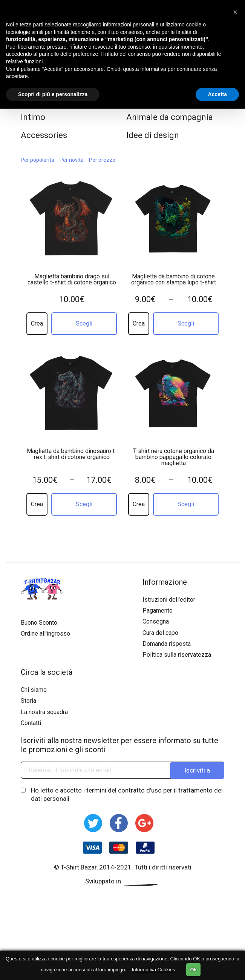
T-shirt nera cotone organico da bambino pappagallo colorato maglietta (174, 457)
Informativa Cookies (154, 970)
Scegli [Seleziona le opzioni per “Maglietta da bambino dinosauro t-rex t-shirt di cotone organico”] (84, 504)
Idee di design (153, 135)
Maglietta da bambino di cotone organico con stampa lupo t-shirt (174, 280)
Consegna (156, 621)
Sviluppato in (123, 881)
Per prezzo (102, 160)
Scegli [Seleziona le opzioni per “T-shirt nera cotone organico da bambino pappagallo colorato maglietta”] (186, 504)
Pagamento (158, 611)
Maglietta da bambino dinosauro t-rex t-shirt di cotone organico (72, 454)
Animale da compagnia (170, 117)
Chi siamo (34, 690)
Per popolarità (38, 160)
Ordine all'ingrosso (45, 634)
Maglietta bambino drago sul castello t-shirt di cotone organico (72, 280)
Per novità (72, 160)
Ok (193, 970)
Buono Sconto (39, 623)
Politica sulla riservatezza (177, 655)
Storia (28, 701)
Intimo (33, 117)
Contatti (31, 723)
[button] (235, 12)
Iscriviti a (197, 770)
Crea (37, 323)
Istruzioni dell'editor (169, 600)
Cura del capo (160, 633)
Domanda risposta (167, 644)
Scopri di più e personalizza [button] (53, 94)
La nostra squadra (44, 712)
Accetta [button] (217, 94)
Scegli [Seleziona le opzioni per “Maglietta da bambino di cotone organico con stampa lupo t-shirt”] (186, 323)
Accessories (44, 135)
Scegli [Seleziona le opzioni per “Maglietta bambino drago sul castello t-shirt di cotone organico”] (84, 323)
